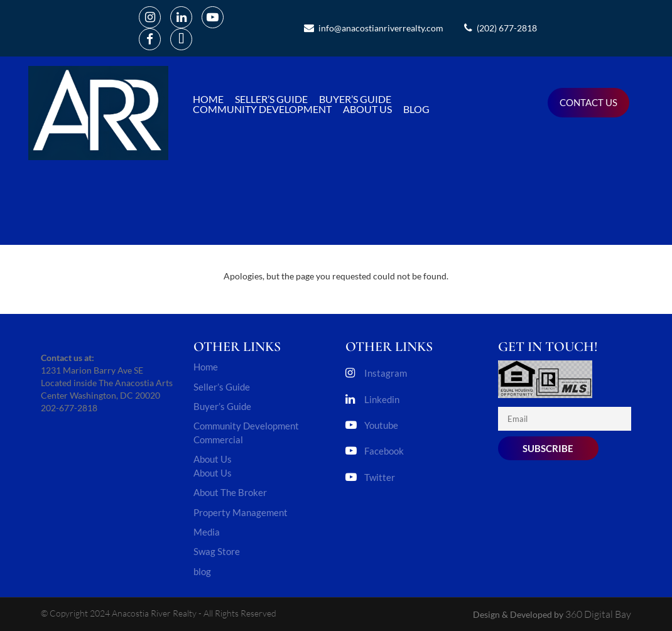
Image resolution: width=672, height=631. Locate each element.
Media (207, 532)
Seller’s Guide (271, 99)
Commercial (218, 440)
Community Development (262, 109)
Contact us (588, 102)
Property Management (241, 512)
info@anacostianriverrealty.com (374, 28)
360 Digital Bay (598, 614)
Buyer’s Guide (355, 99)
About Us (367, 109)
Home (208, 99)
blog (416, 109)
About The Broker (230, 492)
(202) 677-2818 (501, 28)
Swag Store (217, 551)
